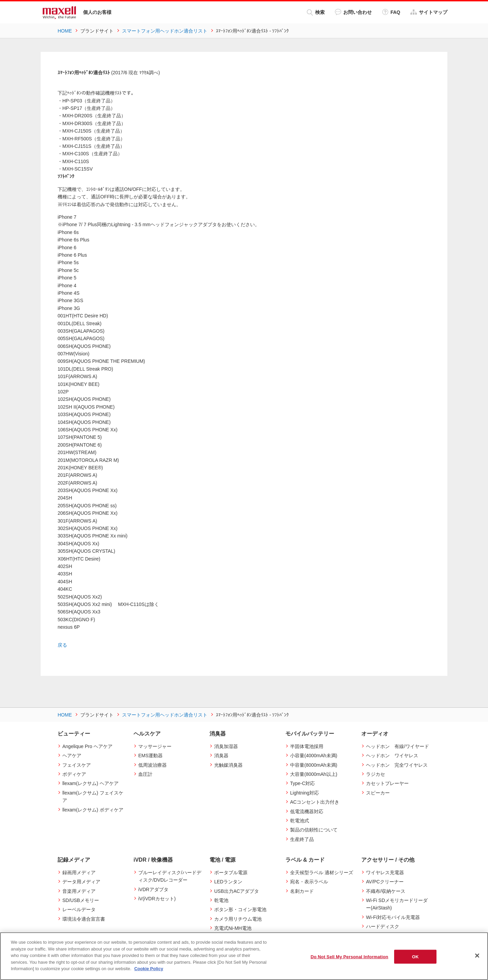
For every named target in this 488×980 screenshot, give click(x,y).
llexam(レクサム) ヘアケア (90, 783)
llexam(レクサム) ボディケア (93, 809)
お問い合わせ (353, 12)
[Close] (477, 956)
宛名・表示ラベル (309, 882)
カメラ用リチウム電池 (238, 919)
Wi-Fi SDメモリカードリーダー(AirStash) (397, 904)
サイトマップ (429, 12)
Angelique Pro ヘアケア (87, 746)
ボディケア (74, 774)
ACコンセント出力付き (315, 802)
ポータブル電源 (231, 873)
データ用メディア (81, 882)
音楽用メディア (79, 891)
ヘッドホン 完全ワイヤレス (397, 765)
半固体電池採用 (307, 746)
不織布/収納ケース (386, 891)
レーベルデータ (79, 909)
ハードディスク (383, 926)
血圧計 (145, 774)
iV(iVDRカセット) (157, 899)
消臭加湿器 (226, 746)
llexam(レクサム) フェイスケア (93, 796)
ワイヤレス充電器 (385, 873)
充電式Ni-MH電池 (233, 928)
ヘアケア (72, 756)
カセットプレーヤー (387, 783)
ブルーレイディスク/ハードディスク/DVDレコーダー (170, 876)
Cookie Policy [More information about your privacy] (149, 969)
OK (415, 956)
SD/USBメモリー (81, 900)
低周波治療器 (152, 765)
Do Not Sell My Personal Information (349, 956)
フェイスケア (77, 765)
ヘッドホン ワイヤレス (392, 756)
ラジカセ (375, 774)
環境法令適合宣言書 (84, 919)
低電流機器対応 (307, 811)
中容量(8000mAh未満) (314, 765)
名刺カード (302, 891)
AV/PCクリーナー (385, 882)
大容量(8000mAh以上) (314, 774)
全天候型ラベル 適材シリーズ (322, 873)
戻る (62, 645)
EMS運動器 (150, 756)
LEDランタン (228, 882)
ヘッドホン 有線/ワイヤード (398, 746)
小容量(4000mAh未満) (314, 756)
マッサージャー (155, 746)
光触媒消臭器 (228, 765)
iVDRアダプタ (153, 889)
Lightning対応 (304, 792)
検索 (316, 12)
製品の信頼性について (314, 830)
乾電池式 (300, 821)
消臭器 (221, 756)
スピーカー (378, 792)
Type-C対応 (302, 783)
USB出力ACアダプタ (237, 891)
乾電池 (221, 900)
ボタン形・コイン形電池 (240, 909)
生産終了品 (302, 839)
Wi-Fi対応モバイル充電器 (393, 917)
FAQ (391, 12)
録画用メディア (79, 873)
